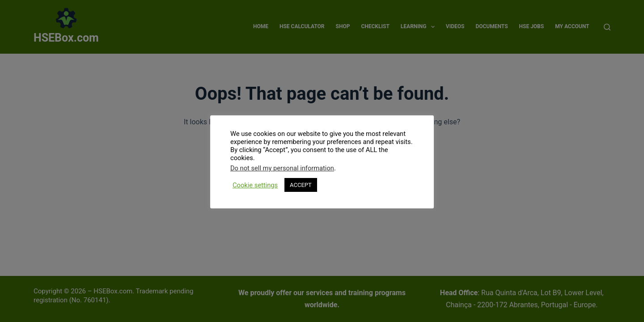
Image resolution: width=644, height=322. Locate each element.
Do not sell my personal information (282, 168)
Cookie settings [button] (255, 185)
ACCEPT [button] (301, 185)
